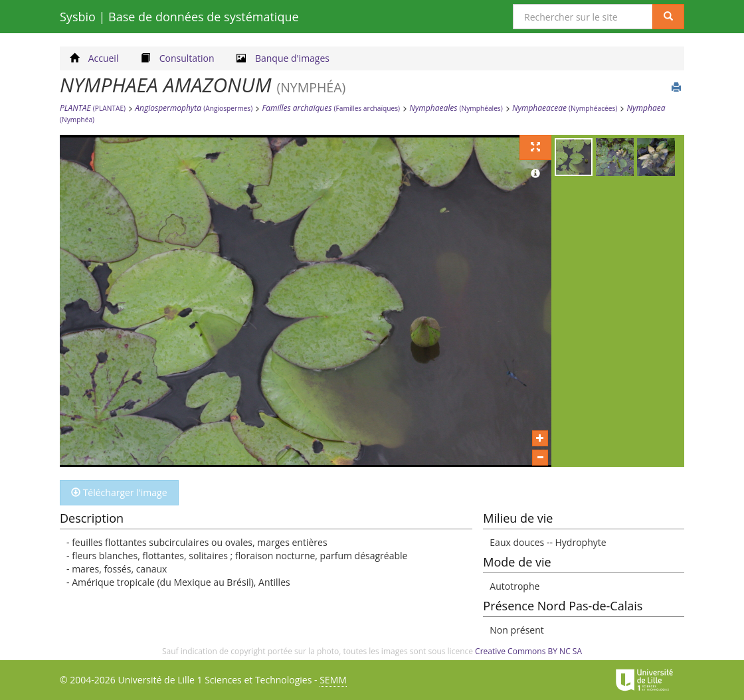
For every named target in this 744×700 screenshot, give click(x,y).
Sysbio (179, 17)
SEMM (333, 680)
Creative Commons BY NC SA (528, 651)
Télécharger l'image (119, 492)
